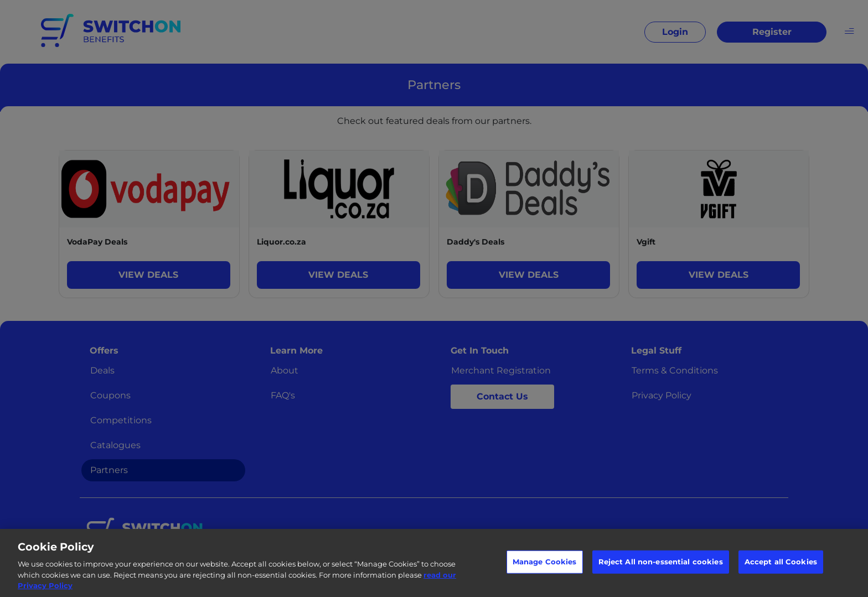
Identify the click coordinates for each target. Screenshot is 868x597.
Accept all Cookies (781, 562)
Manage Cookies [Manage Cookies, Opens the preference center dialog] (545, 562)
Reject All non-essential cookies (661, 562)
